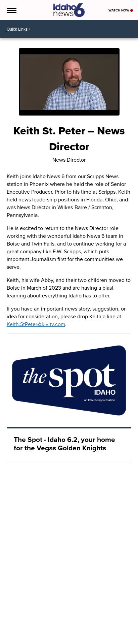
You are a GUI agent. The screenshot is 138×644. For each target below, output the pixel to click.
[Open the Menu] (11, 10)
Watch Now (121, 10)
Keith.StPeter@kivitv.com (36, 324)
